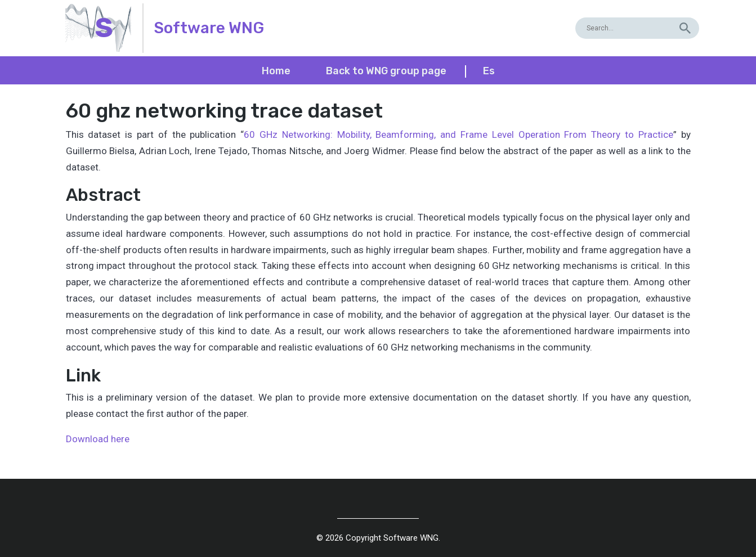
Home (276, 71)
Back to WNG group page (386, 71)
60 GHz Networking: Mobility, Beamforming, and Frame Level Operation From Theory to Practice (458, 134)
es (489, 71)
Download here (98, 439)
